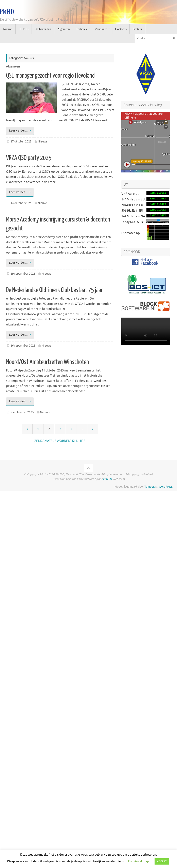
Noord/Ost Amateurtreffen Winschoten (48, 362)
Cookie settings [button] (139, 861)
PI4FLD (7, 12)
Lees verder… (21, 131)
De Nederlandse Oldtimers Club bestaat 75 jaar (54, 290)
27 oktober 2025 (21, 142)
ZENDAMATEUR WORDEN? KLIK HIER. (60, 441)
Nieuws (43, 142)
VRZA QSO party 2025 (29, 158)
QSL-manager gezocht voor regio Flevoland (50, 76)
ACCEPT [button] (162, 861)
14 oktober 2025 (21, 203)
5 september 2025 (22, 412)
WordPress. (166, 487)
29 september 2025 (23, 274)
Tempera (150, 487)
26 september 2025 (23, 346)
